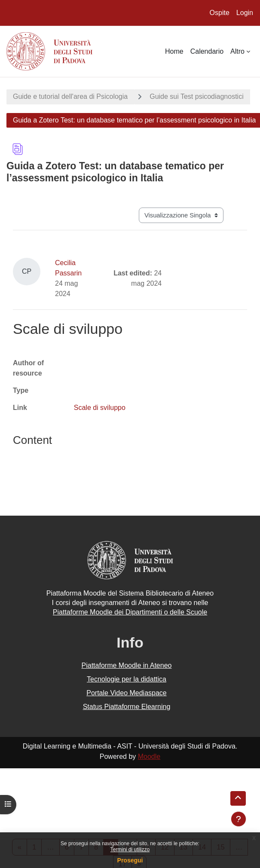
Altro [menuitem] (237, 51)
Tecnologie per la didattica (127, 679)
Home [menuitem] (174, 51)
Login (245, 13)
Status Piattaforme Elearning (127, 707)
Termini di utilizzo (130, 850)
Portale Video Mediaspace (127, 693)
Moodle (149, 756)
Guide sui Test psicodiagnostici (197, 96)
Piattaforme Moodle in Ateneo (127, 665)
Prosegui (130, 860)
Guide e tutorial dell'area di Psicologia (70, 96)
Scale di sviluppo (100, 408)
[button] (238, 798)
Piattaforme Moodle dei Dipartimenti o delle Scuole (130, 612)
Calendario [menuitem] (207, 51)
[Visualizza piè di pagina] (239, 819)
